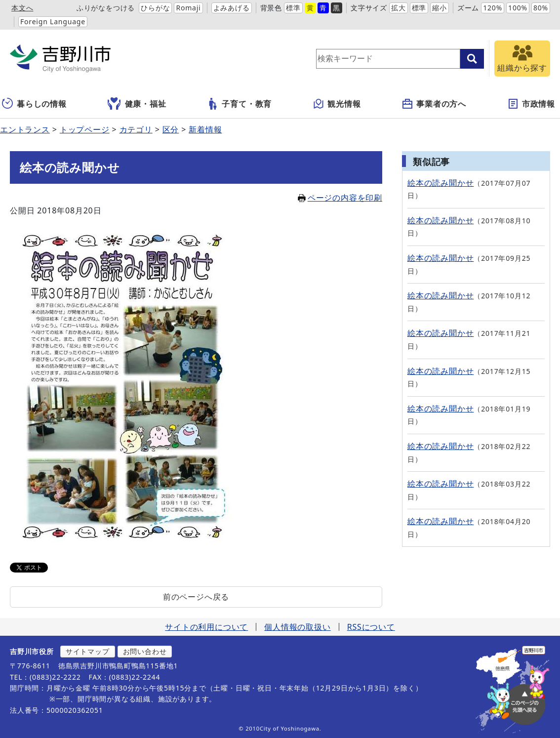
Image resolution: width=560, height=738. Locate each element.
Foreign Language (53, 21)
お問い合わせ (145, 651)
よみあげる (232, 8)
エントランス (25, 129)
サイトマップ (88, 651)
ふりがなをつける (106, 8)
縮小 (440, 8)
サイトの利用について (206, 627)
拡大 (399, 8)
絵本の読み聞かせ (440, 183)
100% (518, 8)
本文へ (22, 8)
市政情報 (531, 104)
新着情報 (205, 129)
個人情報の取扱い (297, 627)
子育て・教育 (239, 104)
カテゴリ (136, 129)
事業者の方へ (434, 104)
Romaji (188, 8)
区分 (171, 129)
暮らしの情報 (34, 104)
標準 (293, 8)
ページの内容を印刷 (340, 198)
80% (541, 8)
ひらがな (155, 8)
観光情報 (337, 104)
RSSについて (371, 627)
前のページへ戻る (196, 597)
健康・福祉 (137, 104)
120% (493, 8)
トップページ (85, 129)
